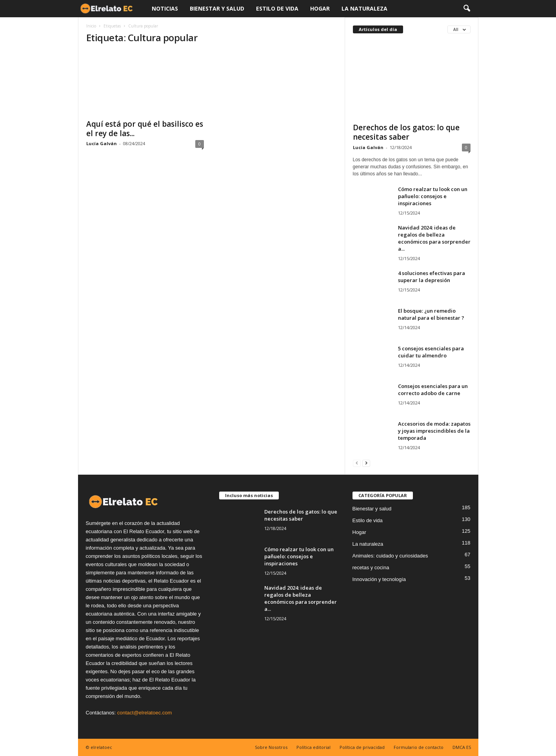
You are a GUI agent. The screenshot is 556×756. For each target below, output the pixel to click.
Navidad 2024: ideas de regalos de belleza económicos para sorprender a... (434, 238)
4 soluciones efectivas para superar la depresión (432, 277)
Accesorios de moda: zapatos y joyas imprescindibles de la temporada (434, 431)
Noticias (165, 8)
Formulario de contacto (419, 747)
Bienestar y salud (217, 8)
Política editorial (313, 747)
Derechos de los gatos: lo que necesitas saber (406, 132)
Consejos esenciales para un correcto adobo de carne (433, 390)
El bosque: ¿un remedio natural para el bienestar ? (431, 314)
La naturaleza (364, 8)
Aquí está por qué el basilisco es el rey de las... (145, 129)
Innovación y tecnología (379, 579)
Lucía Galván (102, 143)
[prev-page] (357, 463)
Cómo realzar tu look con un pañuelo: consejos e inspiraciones (433, 196)
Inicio (91, 26)
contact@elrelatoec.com (145, 713)
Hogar (320, 8)
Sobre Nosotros (271, 747)
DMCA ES (462, 747)
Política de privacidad (362, 747)
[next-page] (366, 463)
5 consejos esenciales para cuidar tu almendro (431, 352)
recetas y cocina (371, 567)
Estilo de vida (277, 8)
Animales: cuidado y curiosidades (390, 556)
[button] (467, 9)
